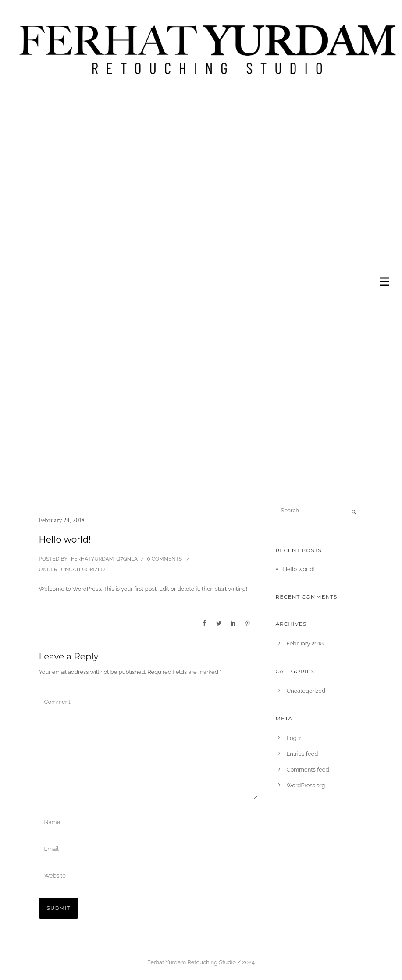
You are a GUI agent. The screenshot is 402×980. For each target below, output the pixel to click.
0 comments (164, 559)
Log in (295, 738)
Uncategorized (82, 569)
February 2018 (305, 643)
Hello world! (299, 569)
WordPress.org (306, 785)
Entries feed (302, 754)
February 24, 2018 (62, 520)
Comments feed (308, 770)
